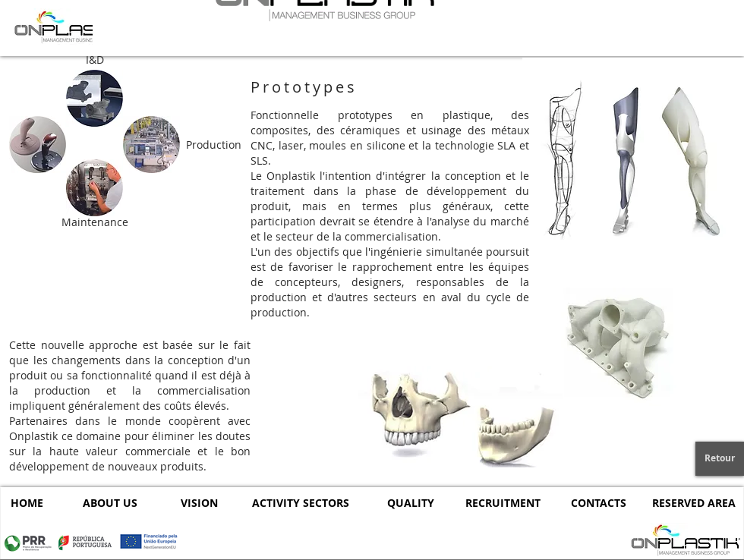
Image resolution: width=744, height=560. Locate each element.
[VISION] (199, 503)
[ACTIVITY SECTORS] (301, 503)
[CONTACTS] (599, 503)
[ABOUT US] (110, 503)
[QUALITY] (410, 503)
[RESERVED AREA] (694, 503)
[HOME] (27, 503)
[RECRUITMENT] (503, 503)
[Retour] (720, 459)
